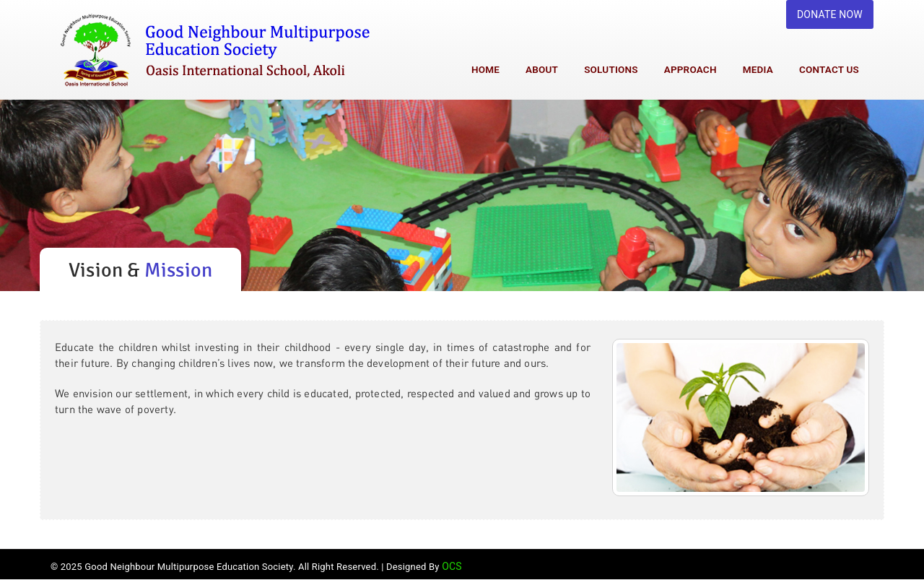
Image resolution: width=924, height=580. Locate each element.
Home (485, 69)
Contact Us (829, 69)
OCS (452, 566)
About (542, 69)
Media (758, 69)
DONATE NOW (830, 14)
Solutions (611, 69)
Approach (690, 69)
